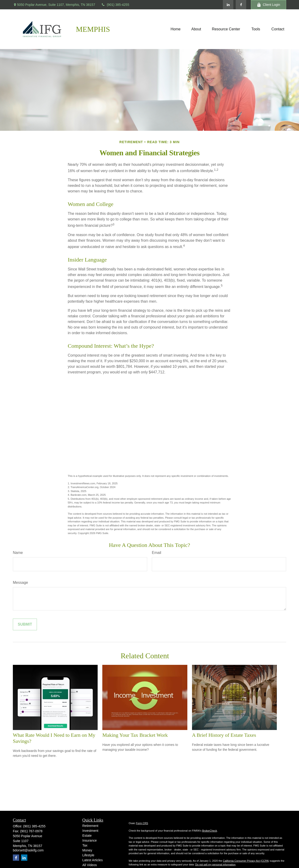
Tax (85, 845)
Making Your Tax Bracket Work (135, 735)
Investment (90, 831)
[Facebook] (241, 5)
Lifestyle (88, 855)
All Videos (90, 865)
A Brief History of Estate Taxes (224, 735)
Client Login (269, 5)
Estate (87, 836)
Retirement (90, 826)
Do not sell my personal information (215, 864)
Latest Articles (93, 860)
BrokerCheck (210, 831)
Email (157, 553)
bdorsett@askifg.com (28, 850)
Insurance (90, 840)
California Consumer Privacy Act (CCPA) (246, 861)
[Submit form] (25, 624)
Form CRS (142, 823)
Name (18, 553)
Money (87, 850)
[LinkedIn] (228, 5)
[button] (176, 29)
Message (20, 583)
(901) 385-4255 (115, 5)
